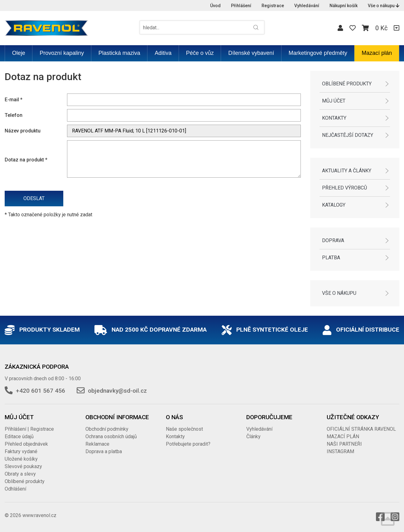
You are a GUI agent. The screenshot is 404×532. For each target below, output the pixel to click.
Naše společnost (184, 429)
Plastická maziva (119, 53)
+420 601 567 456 (41, 391)
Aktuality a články (347, 171)
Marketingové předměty (318, 53)
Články (253, 436)
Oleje (19, 53)
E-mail (14, 100)
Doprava (333, 240)
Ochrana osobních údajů (111, 436)
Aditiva (163, 53)
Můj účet (334, 101)
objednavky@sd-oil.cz (117, 391)
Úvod (215, 6)
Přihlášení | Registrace (29, 429)
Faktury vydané (21, 451)
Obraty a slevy (20, 474)
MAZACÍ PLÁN (343, 436)
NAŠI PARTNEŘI (344, 444)
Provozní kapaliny (62, 53)
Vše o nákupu (384, 6)
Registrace (273, 6)
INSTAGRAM (340, 451)
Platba (331, 258)
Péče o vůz (200, 53)
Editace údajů (19, 436)
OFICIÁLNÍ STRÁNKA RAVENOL (361, 429)
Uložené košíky (21, 459)
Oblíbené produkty (347, 84)
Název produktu (23, 131)
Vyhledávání (307, 6)
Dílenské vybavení (251, 53)
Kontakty (334, 118)
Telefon (14, 115)
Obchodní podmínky (107, 429)
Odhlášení (15, 489)
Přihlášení (241, 6)
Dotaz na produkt (26, 160)
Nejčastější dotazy (348, 135)
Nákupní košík (344, 6)
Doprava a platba (104, 451)
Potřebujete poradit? (188, 444)
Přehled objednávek (26, 444)
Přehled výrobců (344, 188)
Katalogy (334, 205)
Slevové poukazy (23, 466)
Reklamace (97, 444)
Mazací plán (377, 53)
